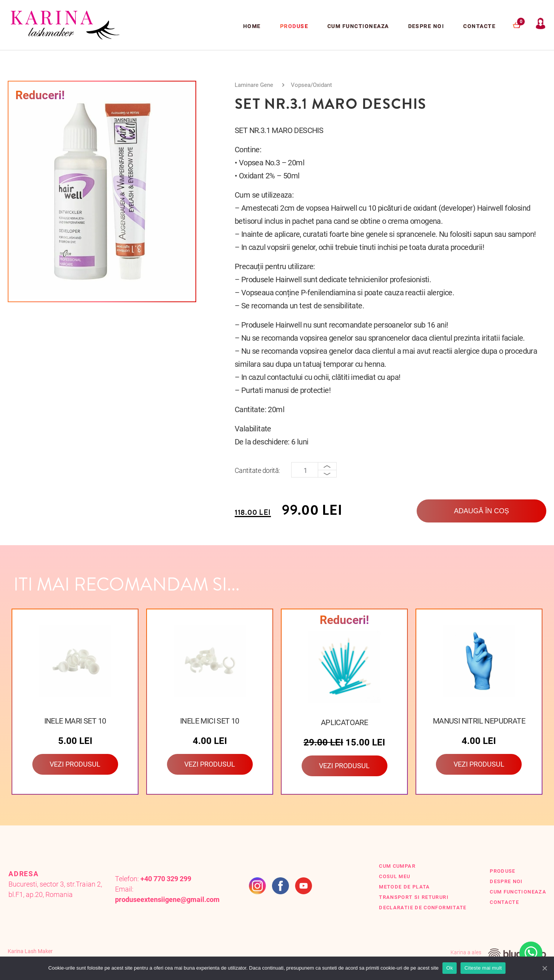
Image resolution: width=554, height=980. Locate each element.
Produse (294, 26)
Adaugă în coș (481, 511)
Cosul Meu (395, 876)
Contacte (479, 26)
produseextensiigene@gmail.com (168, 899)
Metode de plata (404, 887)
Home (252, 26)
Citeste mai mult (483, 968)
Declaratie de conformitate (423, 908)
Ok (450, 968)
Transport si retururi (414, 897)
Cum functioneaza (358, 26)
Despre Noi (426, 26)
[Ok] (544, 968)
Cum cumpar (397, 866)
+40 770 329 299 (166, 879)
